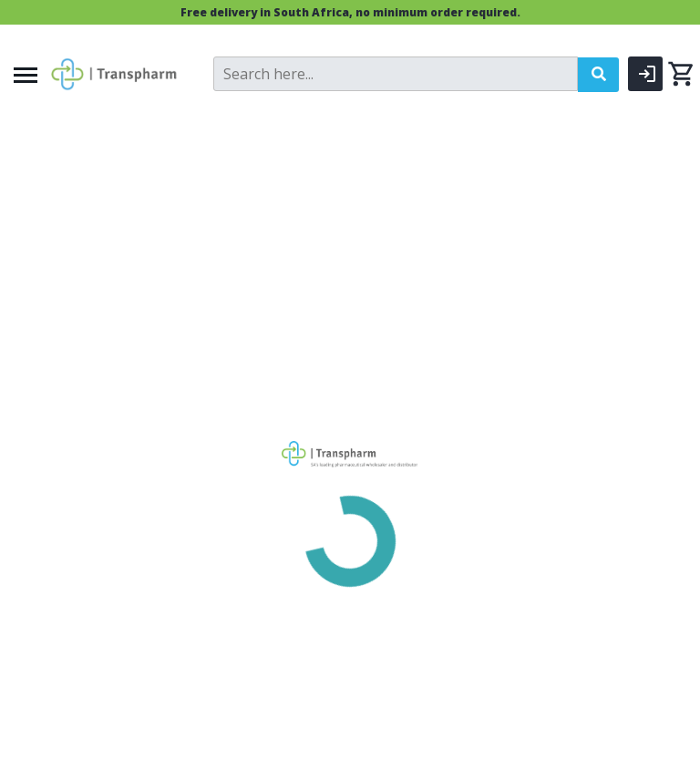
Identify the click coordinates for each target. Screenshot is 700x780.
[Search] (396, 74)
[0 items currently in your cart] (681, 74)
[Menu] (26, 75)
